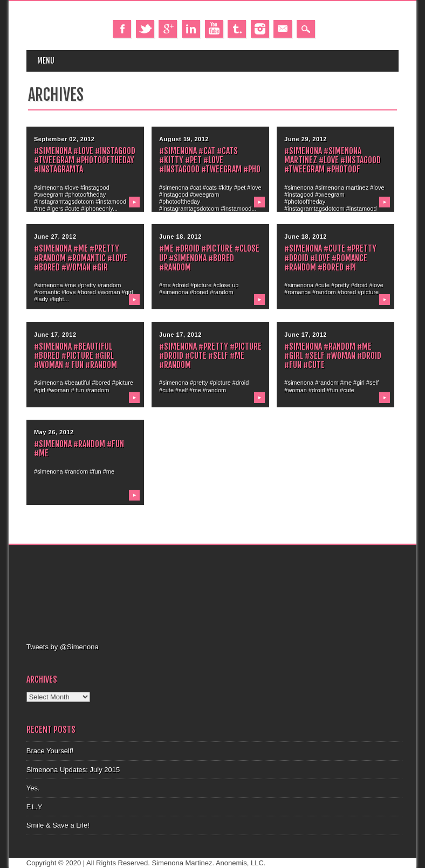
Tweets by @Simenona (63, 647)
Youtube (214, 29)
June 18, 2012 (180, 237)
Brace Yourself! (50, 751)
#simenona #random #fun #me (79, 449)
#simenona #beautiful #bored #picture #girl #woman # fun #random (76, 356)
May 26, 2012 (54, 432)
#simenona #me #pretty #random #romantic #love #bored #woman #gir (81, 258)
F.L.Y (35, 807)
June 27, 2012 (55, 237)
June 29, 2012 (306, 139)
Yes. (33, 788)
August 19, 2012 (184, 139)
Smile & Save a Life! (58, 825)
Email (283, 29)
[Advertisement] (223, 592)
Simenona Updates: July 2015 (73, 770)
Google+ (168, 29)
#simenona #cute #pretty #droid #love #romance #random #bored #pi (330, 258)
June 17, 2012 (55, 335)
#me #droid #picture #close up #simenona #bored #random (209, 258)
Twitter (145, 29)
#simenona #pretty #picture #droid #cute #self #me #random (210, 356)
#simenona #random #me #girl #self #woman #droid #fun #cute (333, 356)
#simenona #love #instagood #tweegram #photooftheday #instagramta (85, 160)
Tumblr (237, 29)
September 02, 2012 (64, 139)
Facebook (122, 29)
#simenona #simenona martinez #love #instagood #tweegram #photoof (333, 160)
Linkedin (191, 29)
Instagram (260, 29)
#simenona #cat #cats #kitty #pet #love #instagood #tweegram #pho (210, 160)
